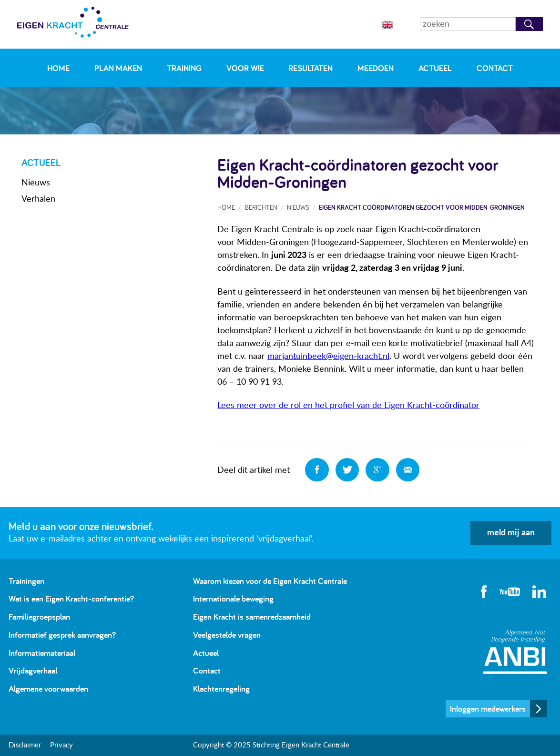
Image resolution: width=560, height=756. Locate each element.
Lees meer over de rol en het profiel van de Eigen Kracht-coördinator (348, 406)
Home (58, 68)
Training (184, 68)
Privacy (61, 745)
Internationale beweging (233, 598)
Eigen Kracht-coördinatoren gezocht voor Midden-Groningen (422, 207)
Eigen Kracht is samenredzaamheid (252, 617)
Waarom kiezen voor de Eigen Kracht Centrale (270, 581)
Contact (495, 68)
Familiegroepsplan (39, 617)
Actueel (435, 68)
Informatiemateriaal (42, 653)
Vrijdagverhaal (33, 670)
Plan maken (118, 68)
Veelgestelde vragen (227, 635)
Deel (317, 470)
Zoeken (529, 24)
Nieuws (36, 183)
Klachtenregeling (221, 689)
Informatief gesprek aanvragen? (62, 635)
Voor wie (245, 68)
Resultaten (311, 68)
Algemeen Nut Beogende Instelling (515, 652)
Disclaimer (25, 745)
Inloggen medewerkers (488, 709)
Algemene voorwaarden (48, 689)
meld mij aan (511, 533)
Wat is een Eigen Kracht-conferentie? (71, 598)
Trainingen (26, 581)
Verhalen (38, 199)
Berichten (261, 207)
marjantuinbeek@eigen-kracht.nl (328, 357)
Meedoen (376, 68)
